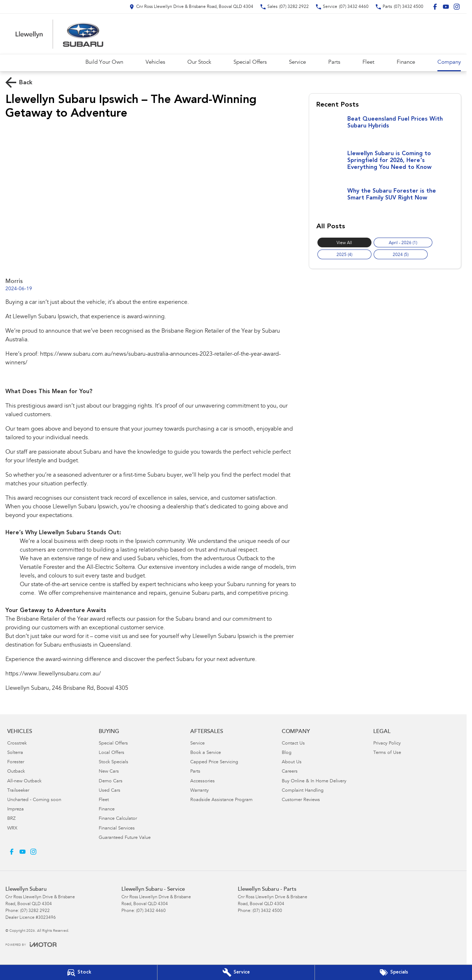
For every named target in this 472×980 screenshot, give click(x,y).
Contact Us (293, 744)
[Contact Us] (191, 7)
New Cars (109, 772)
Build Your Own (104, 62)
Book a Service (206, 753)
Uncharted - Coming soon (34, 800)
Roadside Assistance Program (221, 800)
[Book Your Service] (236, 972)
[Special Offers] (393, 972)
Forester (16, 762)
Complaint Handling (303, 791)
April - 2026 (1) (403, 243)
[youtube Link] (446, 7)
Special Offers (250, 62)
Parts (334, 62)
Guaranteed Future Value (125, 838)
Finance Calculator (118, 819)
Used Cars (110, 791)
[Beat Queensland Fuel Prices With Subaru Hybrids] (385, 130)
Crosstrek (17, 744)
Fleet (368, 62)
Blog (287, 753)
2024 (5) (401, 255)
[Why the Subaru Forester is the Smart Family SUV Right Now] (385, 202)
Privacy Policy (387, 744)
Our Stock (199, 62)
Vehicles (155, 62)
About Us (292, 762)
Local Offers (112, 753)
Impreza (15, 810)
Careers (290, 772)
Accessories (202, 781)
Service (297, 62)
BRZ (11, 819)
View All (344, 243)
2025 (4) (344, 255)
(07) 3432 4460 (151, 911)
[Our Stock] (79, 972)
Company (449, 62)
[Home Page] (59, 34)
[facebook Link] (435, 7)
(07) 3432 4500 (267, 911)
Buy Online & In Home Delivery (314, 781)
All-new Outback (24, 781)
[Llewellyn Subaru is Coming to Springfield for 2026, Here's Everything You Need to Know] (385, 166)
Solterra (15, 753)
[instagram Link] (457, 7)
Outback (16, 772)
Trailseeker (18, 791)
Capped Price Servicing (214, 762)
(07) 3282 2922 (35, 911)
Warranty (199, 791)
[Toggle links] (31, 945)
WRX (12, 829)
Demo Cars (111, 781)
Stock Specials (113, 762)
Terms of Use (387, 753)
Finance (406, 62)
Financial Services (117, 829)
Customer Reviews (301, 800)
